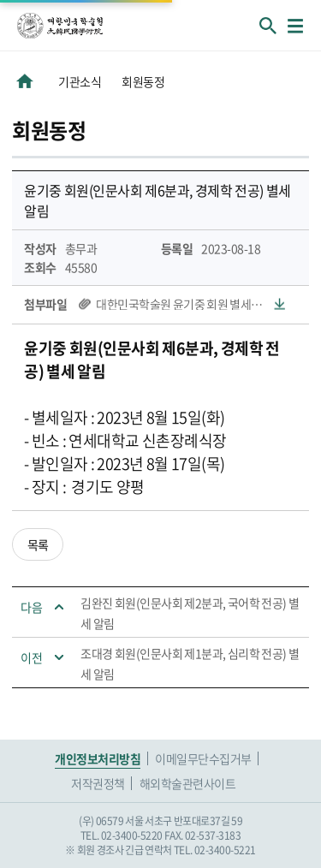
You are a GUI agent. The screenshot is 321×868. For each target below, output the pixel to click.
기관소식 (80, 81)
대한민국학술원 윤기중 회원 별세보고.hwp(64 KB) (190, 304)
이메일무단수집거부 (203, 758)
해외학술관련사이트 (188, 783)
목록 (38, 544)
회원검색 (268, 26)
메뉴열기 (295, 26)
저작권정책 (98, 783)
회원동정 (143, 81)
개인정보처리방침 (98, 758)
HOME (25, 81)
